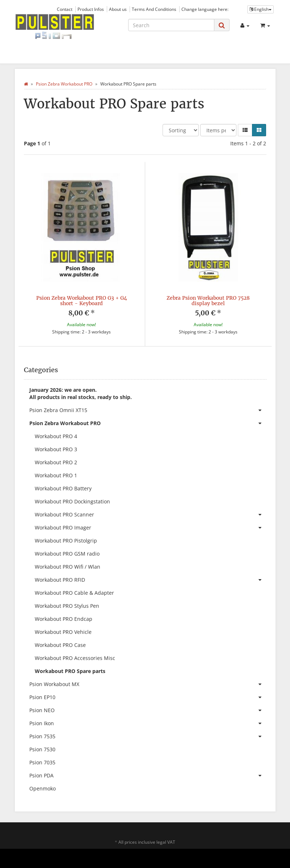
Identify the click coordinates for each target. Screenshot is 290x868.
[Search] (171, 25)
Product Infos (91, 9)
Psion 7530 (42, 749)
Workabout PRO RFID (151, 580)
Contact (65, 9)
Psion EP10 (148, 697)
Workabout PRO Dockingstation (72, 501)
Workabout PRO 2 (56, 462)
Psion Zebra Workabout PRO (148, 423)
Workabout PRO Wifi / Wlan (68, 567)
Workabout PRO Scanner (151, 515)
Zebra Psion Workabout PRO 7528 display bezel (208, 301)
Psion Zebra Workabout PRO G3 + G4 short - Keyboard (82, 301)
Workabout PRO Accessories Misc (75, 658)
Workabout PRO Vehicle (63, 632)
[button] (245, 130)
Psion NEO (148, 710)
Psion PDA (148, 776)
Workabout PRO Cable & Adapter (74, 593)
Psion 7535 (148, 736)
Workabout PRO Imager (151, 528)
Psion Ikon (148, 723)
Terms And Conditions (154, 9)
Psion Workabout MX (148, 684)
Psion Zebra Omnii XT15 (148, 410)
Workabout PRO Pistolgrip (66, 541)
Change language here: (205, 9)
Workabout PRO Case (60, 645)
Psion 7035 (42, 762)
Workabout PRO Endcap (64, 619)
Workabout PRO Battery (63, 488)
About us (118, 9)
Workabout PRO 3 (56, 449)
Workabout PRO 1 (56, 475)
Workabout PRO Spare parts (70, 671)
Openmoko (43, 788)
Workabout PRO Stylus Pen (67, 606)
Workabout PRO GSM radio (67, 554)
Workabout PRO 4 (56, 436)
